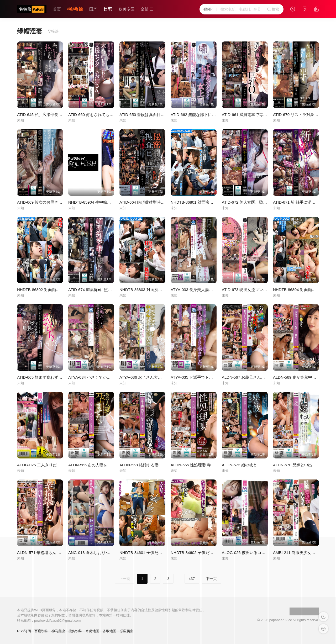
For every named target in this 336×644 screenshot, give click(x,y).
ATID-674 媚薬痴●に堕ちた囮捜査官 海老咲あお (110, 290)
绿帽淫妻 (30, 31)
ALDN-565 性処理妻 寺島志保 (197, 465)
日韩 (108, 9)
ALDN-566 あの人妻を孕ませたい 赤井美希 (106, 465)
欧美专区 (127, 9)
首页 (57, 9)
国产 (93, 9)
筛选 (53, 31)
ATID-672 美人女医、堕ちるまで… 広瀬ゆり (261, 202)
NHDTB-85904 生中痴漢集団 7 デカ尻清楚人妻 (109, 202)
